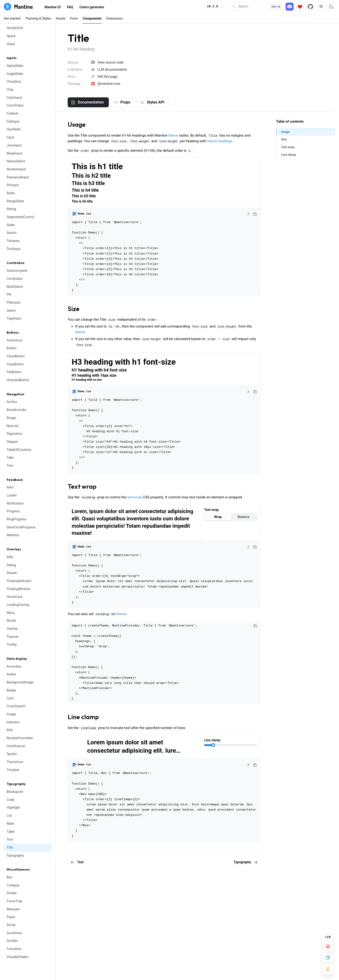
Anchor (12, 402)
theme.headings (220, 141)
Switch (12, 233)
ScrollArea (14, 933)
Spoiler (12, 754)
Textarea (13, 241)
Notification (15, 503)
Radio (11, 193)
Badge (11, 690)
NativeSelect (16, 161)
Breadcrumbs (16, 410)
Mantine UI (53, 7)
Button (11, 348)
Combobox (15, 279)
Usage (77, 124)
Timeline (13, 770)
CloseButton (16, 356)
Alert (10, 487)
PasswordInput (18, 177)
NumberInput (16, 169)
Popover (13, 637)
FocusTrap (14, 901)
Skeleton (13, 535)
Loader (12, 495)
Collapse (13, 885)
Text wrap (82, 486)
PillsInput (13, 302)
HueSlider (14, 129)
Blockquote (15, 792)
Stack (11, 44)
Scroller (12, 941)
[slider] (213, 745)
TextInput (13, 249)
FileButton (14, 372)
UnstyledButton (18, 380)
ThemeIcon (15, 762)
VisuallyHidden (18, 957)
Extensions (115, 18)
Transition (14, 949)
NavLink (13, 426)
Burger (11, 418)
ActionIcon (15, 340)
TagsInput (14, 318)
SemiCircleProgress (21, 527)
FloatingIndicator (19, 581)
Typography (15, 855)
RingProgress (16, 519)
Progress (13, 511)
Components (92, 18)
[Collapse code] (248, 214)
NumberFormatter (20, 738)
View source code (107, 62)
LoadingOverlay (18, 605)
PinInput (13, 185)
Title (10, 847)
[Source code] (310, 7)
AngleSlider (15, 74)
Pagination (15, 434)
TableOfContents (19, 450)
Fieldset (12, 113)
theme (173, 135)
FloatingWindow (18, 589)
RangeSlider (15, 201)
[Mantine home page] (18, 7)
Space (11, 36)
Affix (10, 557)
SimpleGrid (15, 28)
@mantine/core (106, 84)
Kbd (10, 730)
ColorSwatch (16, 706)
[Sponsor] (300, 7)
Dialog (11, 565)
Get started (12, 18)
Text (10, 839)
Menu (11, 613)
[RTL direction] (321, 7)
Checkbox (14, 82)
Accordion (14, 666)
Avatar (11, 674)
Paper (11, 917)
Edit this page (104, 77)
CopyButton (15, 364)
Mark (10, 824)
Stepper (12, 442)
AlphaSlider (15, 66)
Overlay (12, 629)
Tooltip (12, 644)
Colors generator (92, 7)
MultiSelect (15, 287)
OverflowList (16, 746)
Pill (9, 294)
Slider (11, 225)
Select (11, 311)
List (9, 816)
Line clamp (83, 717)
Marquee (13, 909)
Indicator (13, 722)
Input (10, 137)
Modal (11, 621)
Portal (11, 925)
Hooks (61, 18)
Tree (10, 466)
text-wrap (135, 497)
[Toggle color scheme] (331, 7)
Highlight (13, 807)
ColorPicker (15, 105)
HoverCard (14, 597)
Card (10, 698)
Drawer (12, 573)
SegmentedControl (20, 217)
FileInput (13, 121)
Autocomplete (17, 271)
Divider (12, 893)
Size (74, 309)
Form (74, 18)
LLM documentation (109, 69)
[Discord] (290, 7)
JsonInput (14, 145)
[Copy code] (255, 214)
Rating (11, 209)
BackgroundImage (20, 682)
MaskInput (14, 153)
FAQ (70, 7)
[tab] (88, 102)
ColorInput (14, 98)
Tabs (10, 458)
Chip (10, 90)
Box (9, 877)
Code (10, 800)
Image (11, 714)
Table (11, 832)
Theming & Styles (38, 18)
